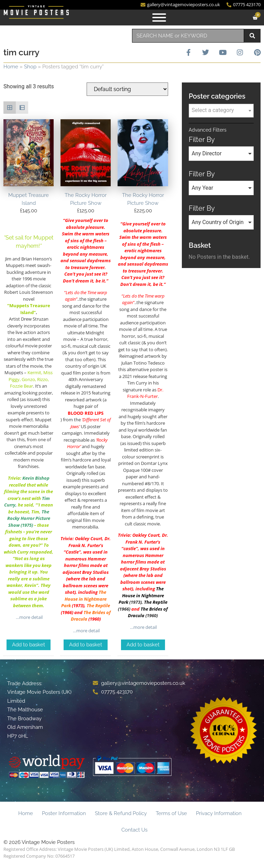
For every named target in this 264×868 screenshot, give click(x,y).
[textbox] (221, 110)
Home (11, 67)
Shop (30, 67)
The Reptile (156, 602)
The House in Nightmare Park (84, 599)
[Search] (252, 36)
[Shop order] (127, 89)
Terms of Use (171, 813)
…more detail (29, 617)
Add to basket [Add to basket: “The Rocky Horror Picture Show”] (86, 645)
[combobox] (188, 36)
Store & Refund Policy (121, 813)
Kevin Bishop (36, 478)
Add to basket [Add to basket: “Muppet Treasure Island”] (29, 645)
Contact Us (134, 830)
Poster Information (64, 813)
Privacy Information (219, 813)
